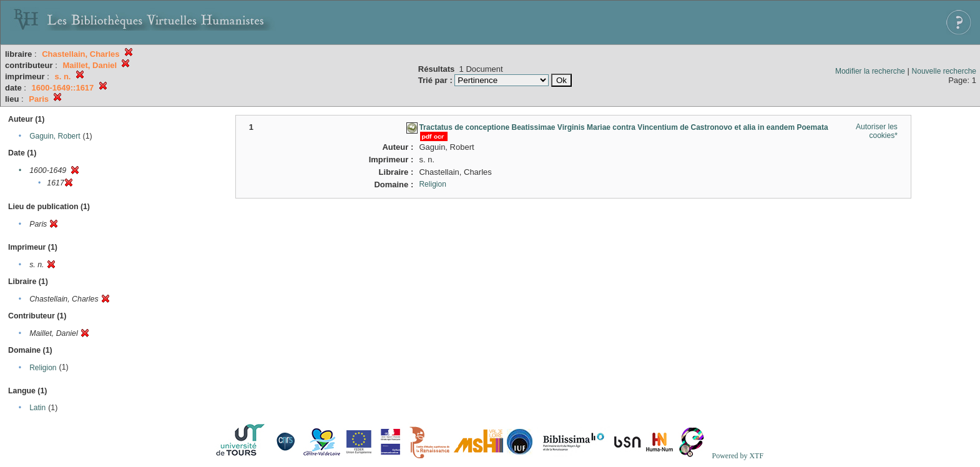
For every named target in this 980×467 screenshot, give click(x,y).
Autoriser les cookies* (877, 131)
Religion (43, 368)
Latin (37, 408)
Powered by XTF (737, 456)
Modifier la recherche (870, 71)
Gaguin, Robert (55, 136)
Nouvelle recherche (944, 71)
